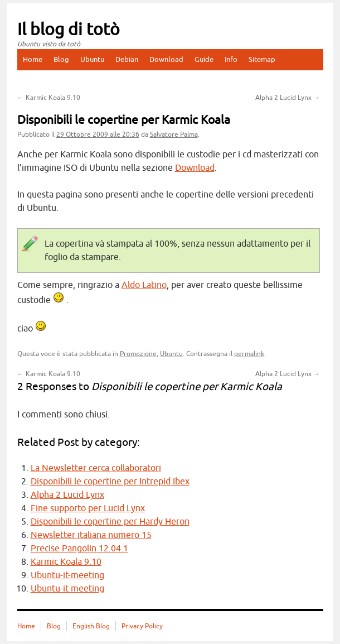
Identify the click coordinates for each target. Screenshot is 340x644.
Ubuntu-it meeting (67, 589)
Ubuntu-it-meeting (67, 575)
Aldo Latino (144, 285)
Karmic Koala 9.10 (49, 98)
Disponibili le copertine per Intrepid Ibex (110, 482)
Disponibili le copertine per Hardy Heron (110, 522)
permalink (249, 354)
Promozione (138, 354)
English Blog (91, 626)
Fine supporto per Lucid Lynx (88, 508)
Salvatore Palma (174, 134)
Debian (127, 59)
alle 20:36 (98, 134)
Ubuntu (92, 59)
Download (166, 59)
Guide (204, 59)
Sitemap (262, 59)
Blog (61, 59)
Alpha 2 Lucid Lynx (288, 98)
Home (33, 59)
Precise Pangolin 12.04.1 (79, 549)
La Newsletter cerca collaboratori (96, 468)
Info (231, 59)
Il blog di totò (69, 30)
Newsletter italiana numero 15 (91, 535)
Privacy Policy (142, 626)
